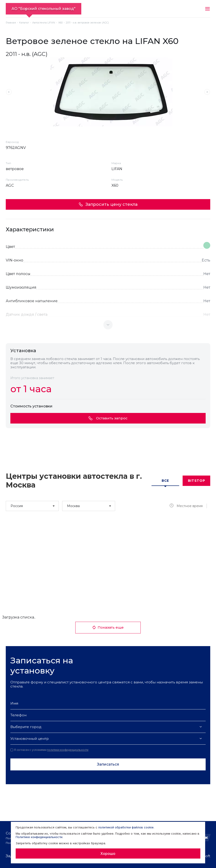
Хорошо (108, 853)
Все (165, 481)
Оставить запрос (108, 418)
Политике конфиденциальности (39, 837)
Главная (11, 23)
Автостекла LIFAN (44, 23)
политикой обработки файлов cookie (126, 827)
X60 (60, 23)
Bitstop (197, 481)
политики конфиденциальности (68, 750)
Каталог (24, 23)
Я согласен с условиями (49, 750)
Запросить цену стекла (108, 204)
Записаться (108, 764)
